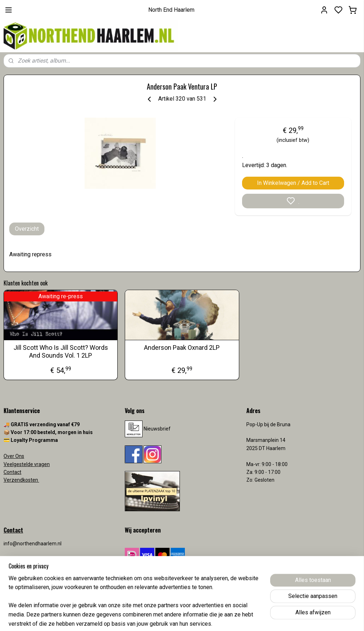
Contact (12, 472)
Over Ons (14, 456)
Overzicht (27, 229)
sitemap (210, 618)
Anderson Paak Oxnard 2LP (182, 347)
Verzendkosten (21, 480)
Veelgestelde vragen (27, 464)
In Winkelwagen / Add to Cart (293, 183)
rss (224, 618)
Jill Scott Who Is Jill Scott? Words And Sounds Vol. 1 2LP (61, 351)
